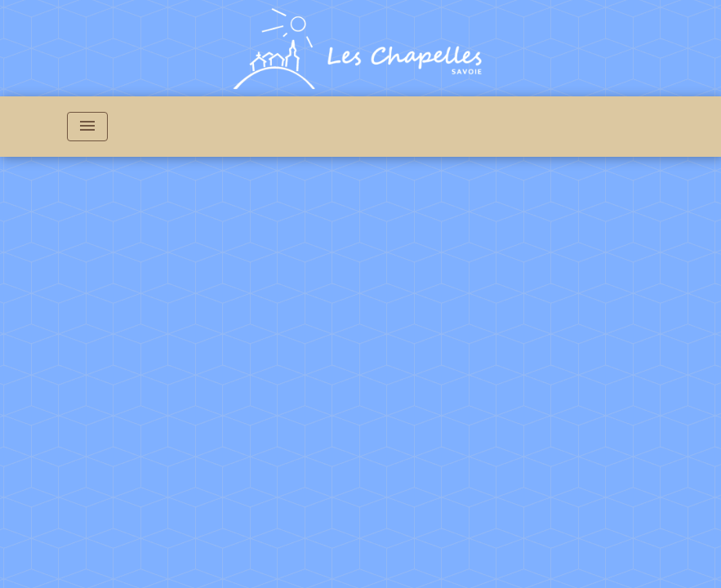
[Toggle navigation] (87, 127)
